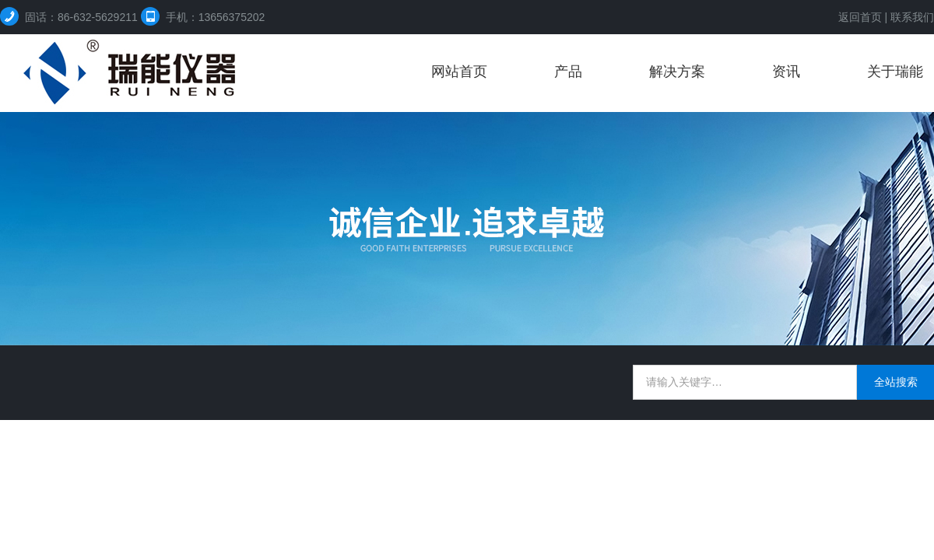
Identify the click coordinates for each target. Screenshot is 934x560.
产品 (568, 72)
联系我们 (912, 17)
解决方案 (677, 72)
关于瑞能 (895, 72)
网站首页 (459, 72)
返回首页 (860, 17)
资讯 (786, 72)
